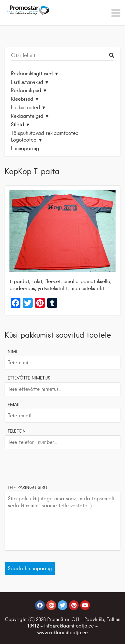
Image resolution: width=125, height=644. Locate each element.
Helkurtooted (25, 107)
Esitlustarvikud (27, 82)
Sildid (18, 124)
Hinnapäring (25, 148)
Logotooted (24, 140)
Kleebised (22, 99)
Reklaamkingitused (32, 74)
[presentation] (51, 466)
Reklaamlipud (26, 90)
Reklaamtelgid (27, 116)
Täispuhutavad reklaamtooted (45, 133)
